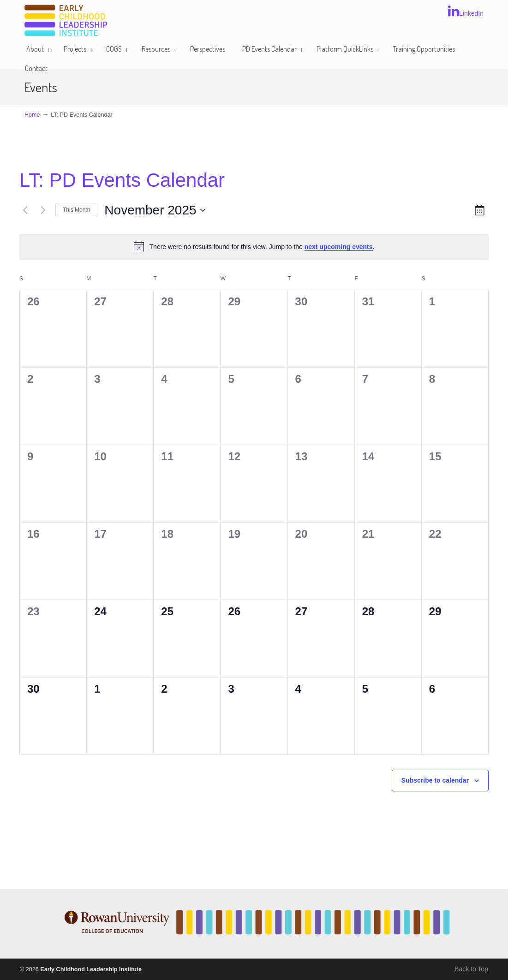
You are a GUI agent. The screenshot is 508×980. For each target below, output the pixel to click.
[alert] (254, 247)
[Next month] (43, 210)
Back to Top (471, 969)
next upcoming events (339, 247)
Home (32, 115)
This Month (76, 210)
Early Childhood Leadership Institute (66, 21)
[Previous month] (25, 210)
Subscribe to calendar (435, 780)
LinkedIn (466, 11)
